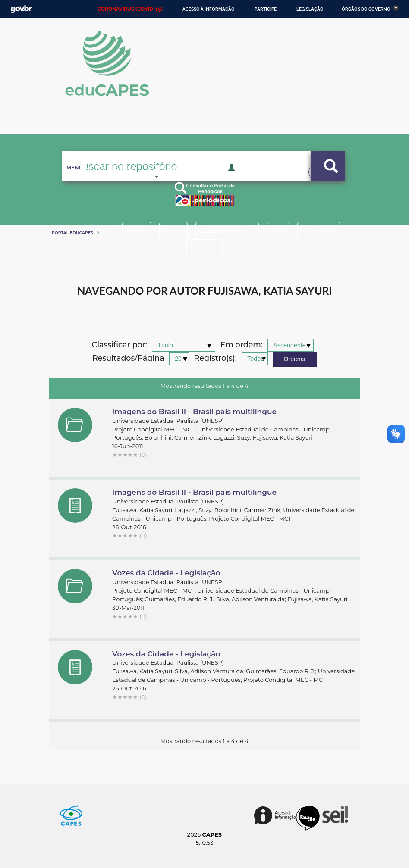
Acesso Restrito (261, 180)
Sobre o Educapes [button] (186, 181)
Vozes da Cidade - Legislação (166, 573)
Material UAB (177, 248)
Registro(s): (216, 358)
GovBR (21, 9)
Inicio (82, 181)
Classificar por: (120, 345)
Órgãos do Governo (366, 9)
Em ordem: (242, 345)
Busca (121, 181)
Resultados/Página (128, 358)
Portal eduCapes (72, 233)
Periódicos (236, 248)
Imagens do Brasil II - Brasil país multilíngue (194, 412)
